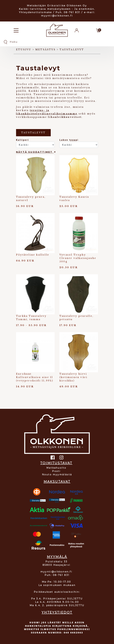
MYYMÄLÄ (57, 557)
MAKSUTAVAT (57, 482)
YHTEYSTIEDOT (57, 612)
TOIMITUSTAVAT (56, 463)
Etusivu (24, 50)
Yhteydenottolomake (35, 12)
